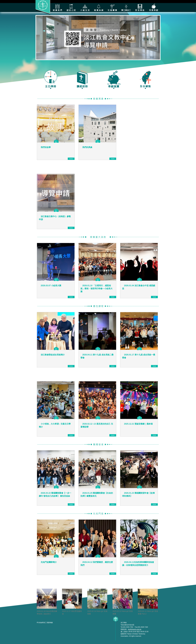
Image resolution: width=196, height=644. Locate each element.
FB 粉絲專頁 (41, 623)
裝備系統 (99, 8)
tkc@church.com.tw (135, 629)
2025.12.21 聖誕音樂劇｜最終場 (138, 424)
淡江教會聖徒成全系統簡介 (53, 355)
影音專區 (140, 8)
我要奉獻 (154, 8)
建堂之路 (71, 8)
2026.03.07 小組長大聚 (51, 286)
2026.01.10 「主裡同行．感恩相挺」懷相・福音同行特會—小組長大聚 (96, 289)
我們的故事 (46, 147)
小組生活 (85, 8)
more (71, 159)
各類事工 (126, 8)
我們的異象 (87, 147)
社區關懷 (112, 8)
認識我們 (57, 8)
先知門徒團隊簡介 (49, 562)
